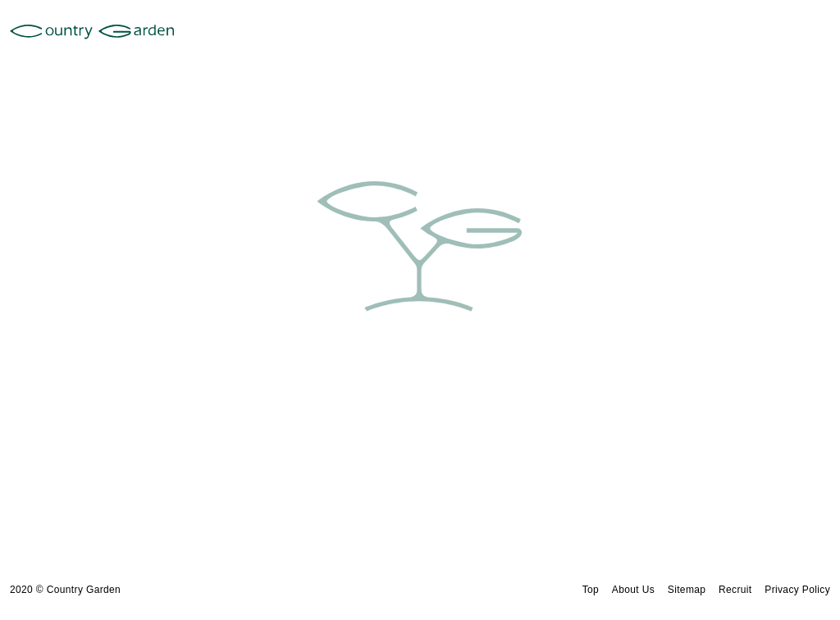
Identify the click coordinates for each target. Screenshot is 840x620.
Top (591, 590)
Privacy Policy (797, 590)
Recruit (735, 590)
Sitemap (687, 590)
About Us (633, 590)
